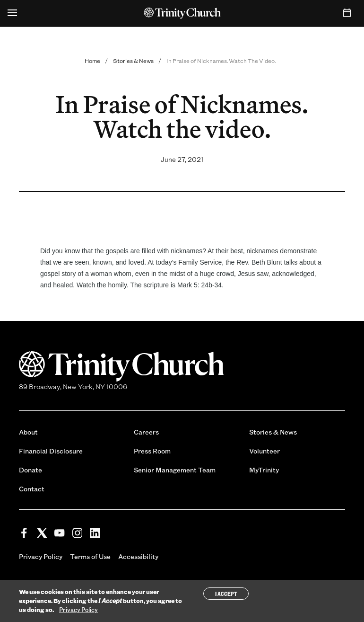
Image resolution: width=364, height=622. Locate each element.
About (28, 432)
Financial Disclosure (51, 451)
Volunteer (264, 451)
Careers (146, 432)
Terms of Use (90, 556)
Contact (32, 489)
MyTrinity (264, 470)
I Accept (226, 594)
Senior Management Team (175, 470)
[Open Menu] (12, 13)
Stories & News (133, 61)
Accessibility (138, 556)
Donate (30, 470)
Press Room (152, 451)
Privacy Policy (41, 556)
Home (92, 61)
